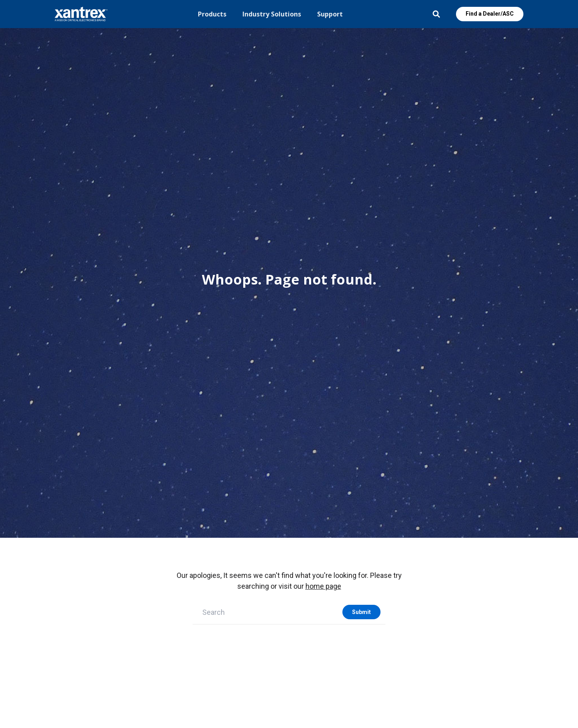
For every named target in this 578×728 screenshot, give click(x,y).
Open (436, 14)
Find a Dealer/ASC (490, 14)
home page (323, 586)
